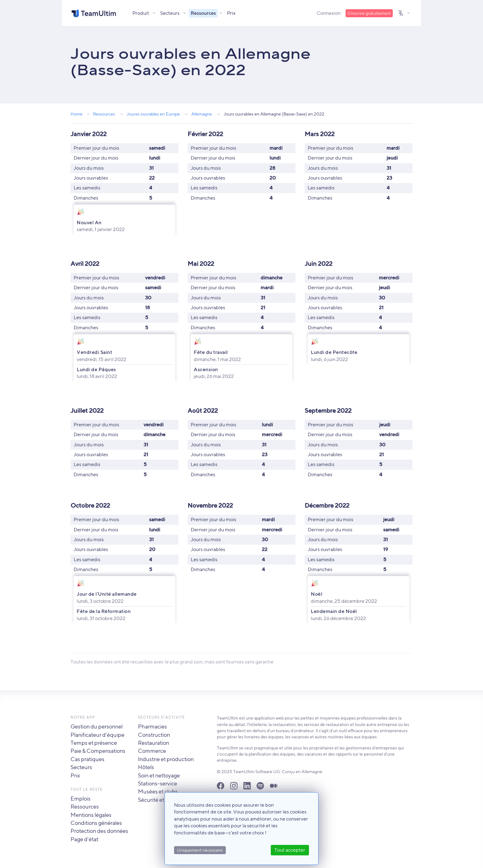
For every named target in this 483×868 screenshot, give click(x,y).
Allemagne (202, 114)
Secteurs (170, 13)
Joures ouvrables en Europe (153, 114)
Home (77, 114)
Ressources (204, 13)
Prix (232, 13)
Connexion (329, 13)
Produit (141, 13)
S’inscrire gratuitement (369, 13)
